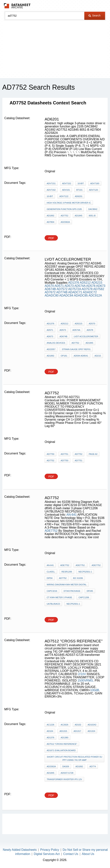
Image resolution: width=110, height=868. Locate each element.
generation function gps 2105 (64, 209)
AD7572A (75, 289)
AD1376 (74, 283)
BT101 (79, 190)
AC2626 (64, 725)
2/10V (82, 674)
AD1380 (64, 738)
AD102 (78, 725)
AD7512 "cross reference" (62, 744)
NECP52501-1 (85, 572)
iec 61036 (78, 578)
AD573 (69, 286)
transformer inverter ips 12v (64, 779)
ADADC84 (66, 295)
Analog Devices (56, 343)
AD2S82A (65, 222)
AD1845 (79, 216)
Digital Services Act (47, 854)
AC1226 (50, 725)
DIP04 (50, 578)
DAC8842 (93, 209)
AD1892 (50, 216)
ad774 (93, 766)
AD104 (50, 731)
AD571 (59, 286)
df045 (90, 591)
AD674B (50, 289)
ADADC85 (81, 295)
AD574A (80, 286)
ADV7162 (51, 190)
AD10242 (92, 725)
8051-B (92, 216)
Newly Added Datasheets (20, 850)
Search (95, 16)
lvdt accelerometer (86, 336)
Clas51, (51, 572)
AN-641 (72, 515)
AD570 (49, 286)
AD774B (62, 292)
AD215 (98, 356)
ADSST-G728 (67, 773)
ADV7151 (51, 183)
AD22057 (51, 349)
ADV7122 (64, 196)
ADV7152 (67, 183)
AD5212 (85, 283)
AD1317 (77, 731)
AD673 (101, 286)
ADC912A (95, 295)
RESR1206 (67, 572)
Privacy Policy (50, 850)
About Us (88, 854)
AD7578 (87, 289)
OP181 (64, 356)
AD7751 (64, 454)
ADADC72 (90, 292)
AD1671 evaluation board (61, 750)
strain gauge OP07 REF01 (76, 349)
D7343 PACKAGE (72, 591)
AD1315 (63, 731)
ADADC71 (75, 292)
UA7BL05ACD (53, 604)
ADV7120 (93, 190)
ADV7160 (95, 183)
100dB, (95, 690)
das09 (66, 766)
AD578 (91, 286)
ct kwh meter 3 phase (59, 597)
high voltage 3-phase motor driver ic (69, 203)
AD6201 (79, 196)
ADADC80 (52, 295)
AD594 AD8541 (81, 356)
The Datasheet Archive (17, 6)
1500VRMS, (86, 681)
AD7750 (50, 454)
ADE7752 (51, 531)
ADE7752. (80, 565)
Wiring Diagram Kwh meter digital (67, 585)
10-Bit (81, 183)
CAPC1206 (84, 597)
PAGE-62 (93, 454)
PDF (51, 238)
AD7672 (50, 292)
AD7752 (64, 216)
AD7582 (99, 289)
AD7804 (50, 222)
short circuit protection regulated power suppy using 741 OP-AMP (75, 758)
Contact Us (71, 854)
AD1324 (91, 731)
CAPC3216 (52, 591)
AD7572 (62, 289)
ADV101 (66, 190)
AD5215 (97, 283)
